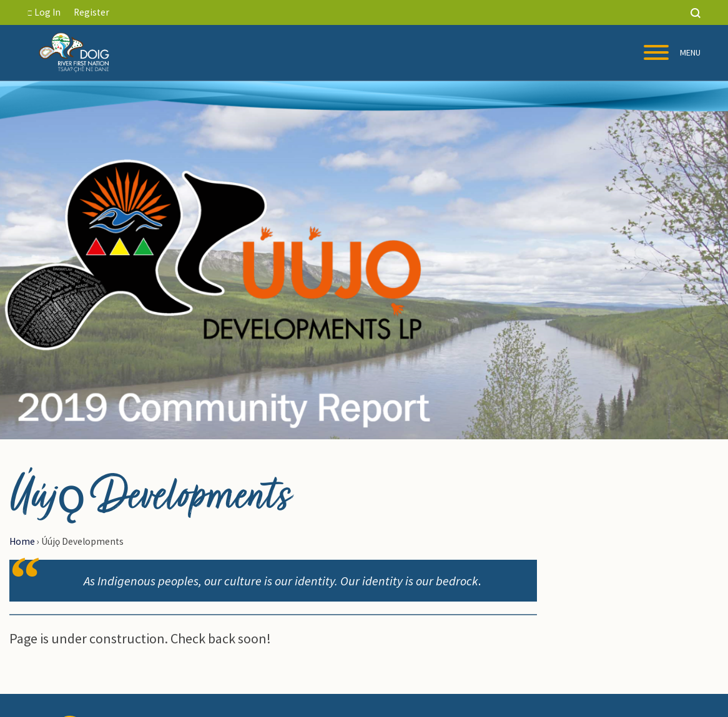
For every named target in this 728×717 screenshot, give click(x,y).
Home (22, 541)
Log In (44, 12)
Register (91, 12)
